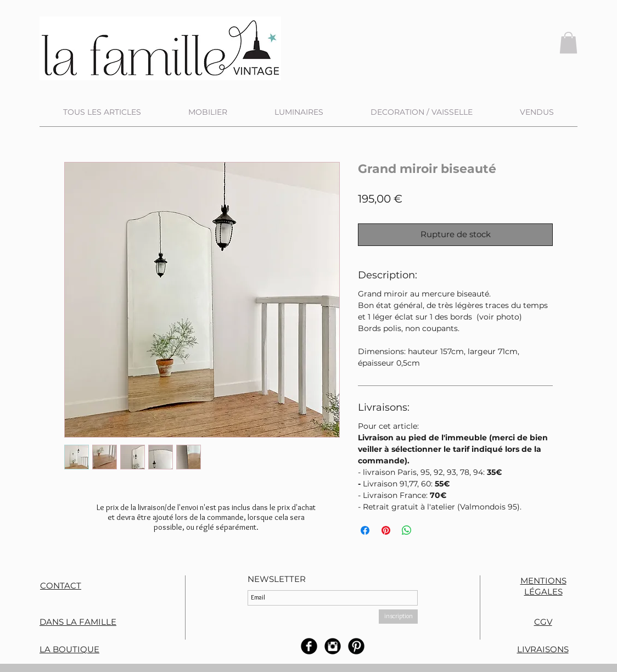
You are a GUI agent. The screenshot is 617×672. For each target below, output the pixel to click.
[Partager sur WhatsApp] (407, 530)
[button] (568, 43)
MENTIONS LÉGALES (543, 586)
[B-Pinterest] (356, 646)
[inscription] (398, 617)
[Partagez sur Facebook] (365, 530)
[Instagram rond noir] (333, 646)
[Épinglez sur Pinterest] (386, 530)
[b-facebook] (309, 646)
